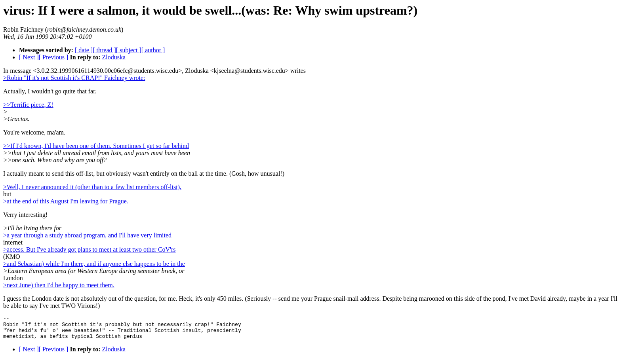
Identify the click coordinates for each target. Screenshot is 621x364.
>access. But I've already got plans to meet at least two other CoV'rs (90, 249)
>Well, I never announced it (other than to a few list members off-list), (92, 187)
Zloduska (114, 57)
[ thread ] (104, 50)
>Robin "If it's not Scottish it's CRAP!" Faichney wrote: (74, 78)
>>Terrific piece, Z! (28, 105)
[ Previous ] (54, 57)
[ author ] (153, 50)
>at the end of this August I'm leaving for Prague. (66, 201)
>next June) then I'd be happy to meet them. (59, 285)
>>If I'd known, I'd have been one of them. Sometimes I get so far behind (96, 146)
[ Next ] (29, 57)
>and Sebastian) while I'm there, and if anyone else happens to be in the (94, 264)
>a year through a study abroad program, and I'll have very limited (87, 235)
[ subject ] (129, 50)
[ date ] (84, 50)
